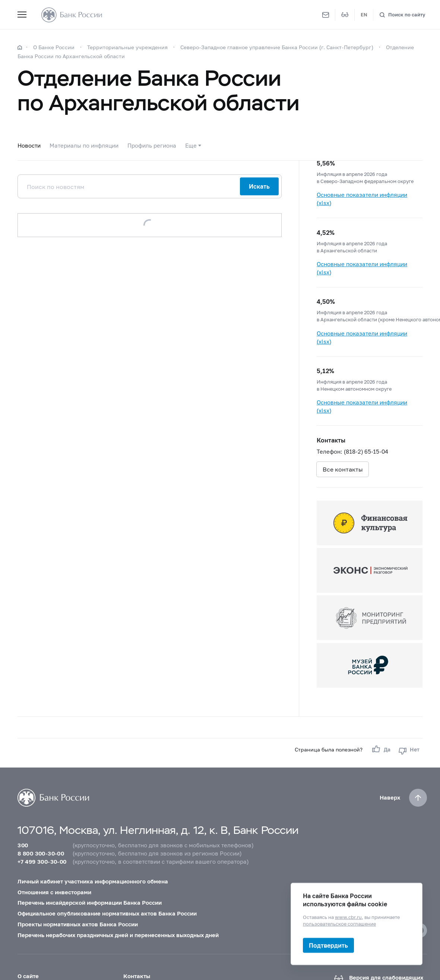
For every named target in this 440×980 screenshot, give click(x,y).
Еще (191, 146)
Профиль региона (152, 146)
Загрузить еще (150, 225)
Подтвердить (328, 945)
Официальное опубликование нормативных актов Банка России (107, 913)
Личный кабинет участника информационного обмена (93, 881)
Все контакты (343, 469)
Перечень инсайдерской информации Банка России (90, 903)
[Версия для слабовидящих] (345, 15)
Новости (29, 146)
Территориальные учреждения (127, 47)
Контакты (137, 976)
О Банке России (54, 47)
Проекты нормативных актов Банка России (78, 924)
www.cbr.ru (348, 917)
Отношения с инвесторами (54, 892)
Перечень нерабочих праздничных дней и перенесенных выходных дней (118, 935)
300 (23, 845)
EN (364, 15)
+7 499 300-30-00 (42, 862)
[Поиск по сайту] (402, 15)
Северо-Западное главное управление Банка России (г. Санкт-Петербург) (277, 47)
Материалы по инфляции (84, 146)
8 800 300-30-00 (41, 853)
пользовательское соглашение (339, 924)
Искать (259, 186)
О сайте (28, 976)
